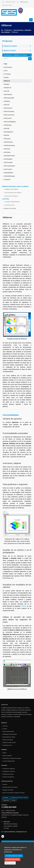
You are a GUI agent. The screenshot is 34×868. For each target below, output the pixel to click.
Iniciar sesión (7, 5)
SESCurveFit (8, 118)
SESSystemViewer (9, 156)
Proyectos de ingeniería (8, 777)
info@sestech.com (21, 832)
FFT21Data (7, 74)
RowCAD (7, 91)
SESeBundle (8, 125)
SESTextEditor (8, 159)
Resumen (5, 784)
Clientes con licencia (10, 208)
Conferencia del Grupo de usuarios (19, 798)
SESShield (7, 152)
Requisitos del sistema (8, 790)
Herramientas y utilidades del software (12, 758)
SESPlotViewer (8, 142)
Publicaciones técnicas (8, 774)
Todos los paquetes (7, 756)
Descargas (5, 798)
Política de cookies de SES (9, 743)
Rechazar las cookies (12, 859)
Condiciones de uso (7, 745)
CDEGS (21, 239)
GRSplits (7, 84)
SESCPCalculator (9, 111)
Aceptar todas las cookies (14, 856)
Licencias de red (10, 205)
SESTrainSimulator (10, 166)
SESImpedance (9, 132)
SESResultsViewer (9, 145)
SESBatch (7, 101)
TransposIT (7, 179)
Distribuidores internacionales (10, 734)
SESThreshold (8, 162)
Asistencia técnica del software (10, 787)
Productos (8, 30)
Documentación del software (13, 193)
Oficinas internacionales (8, 732)
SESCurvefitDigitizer (10, 122)
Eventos (14, 800)
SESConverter (8, 108)
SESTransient (8, 169)
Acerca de (5, 726)
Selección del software (11, 196)
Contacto (5, 729)
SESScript (7, 149)
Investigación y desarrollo (9, 771)
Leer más (17, 717)
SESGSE (7, 128)
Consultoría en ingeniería (9, 769)
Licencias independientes (12, 202)
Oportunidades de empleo (9, 737)
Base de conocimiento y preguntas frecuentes (14, 793)
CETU (6, 71)
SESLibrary (7, 139)
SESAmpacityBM (9, 98)
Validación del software (12, 189)
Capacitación (6, 800)
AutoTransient (8, 67)
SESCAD (7, 105)
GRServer (7, 81)
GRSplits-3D (8, 88)
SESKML (7, 135)
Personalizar (10, 863)
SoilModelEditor (9, 173)
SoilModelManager (9, 176)
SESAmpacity (8, 94)
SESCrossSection (9, 115)
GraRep (6, 77)
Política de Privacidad (8, 740)
